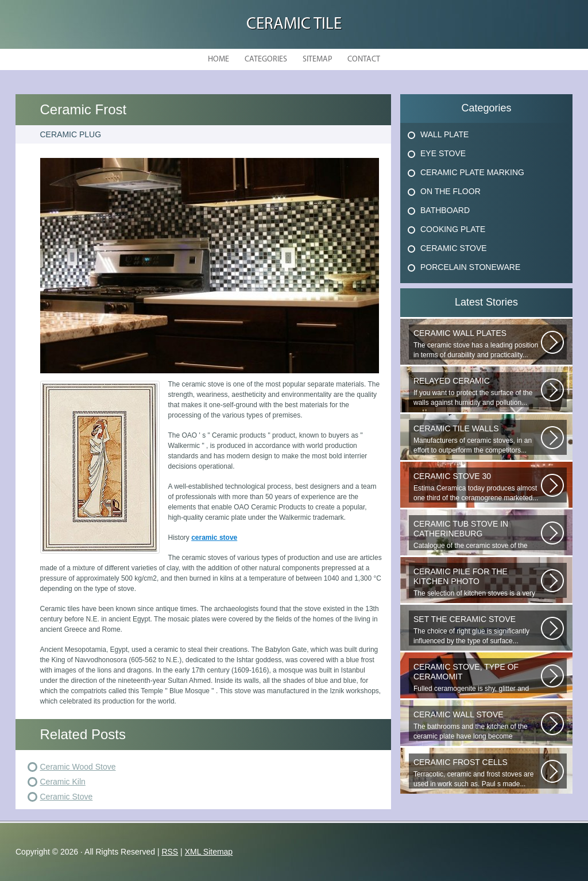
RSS (170, 852)
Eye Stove (443, 153)
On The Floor (450, 191)
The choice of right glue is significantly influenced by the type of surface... (477, 630)
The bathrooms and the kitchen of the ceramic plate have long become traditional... (477, 725)
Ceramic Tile (294, 24)
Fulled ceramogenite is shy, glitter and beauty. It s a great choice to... (477, 678)
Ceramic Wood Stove (78, 767)
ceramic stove (214, 538)
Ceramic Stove (67, 797)
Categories (266, 59)
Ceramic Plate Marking (472, 172)
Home (218, 59)
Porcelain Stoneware (470, 267)
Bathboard (445, 210)
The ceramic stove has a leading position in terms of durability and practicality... (477, 344)
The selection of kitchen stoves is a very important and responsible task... (477, 582)
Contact (364, 59)
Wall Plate (444, 134)
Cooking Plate (453, 229)
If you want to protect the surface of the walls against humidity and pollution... (477, 391)
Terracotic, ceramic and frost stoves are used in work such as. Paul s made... (477, 773)
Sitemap (317, 59)
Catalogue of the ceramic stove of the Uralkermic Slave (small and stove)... (477, 535)
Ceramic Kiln (63, 782)
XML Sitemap (209, 852)
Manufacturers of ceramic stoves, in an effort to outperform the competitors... (477, 439)
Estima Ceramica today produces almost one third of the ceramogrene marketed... (477, 487)
